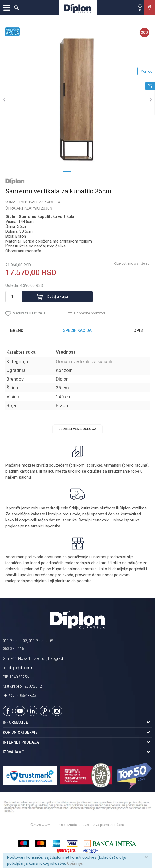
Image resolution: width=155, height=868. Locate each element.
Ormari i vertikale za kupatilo (33, 202)
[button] (16, 8)
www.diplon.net (54, 825)
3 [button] (89, 171)
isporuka (52, 526)
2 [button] (78, 171)
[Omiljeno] (140, 8)
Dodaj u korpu (58, 297)
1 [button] (67, 171)
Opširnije (75, 863)
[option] (77, 99)
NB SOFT (85, 825)
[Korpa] (150, 13)
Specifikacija (77, 330)
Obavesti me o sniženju (132, 264)
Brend (17, 330)
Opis (138, 330)
